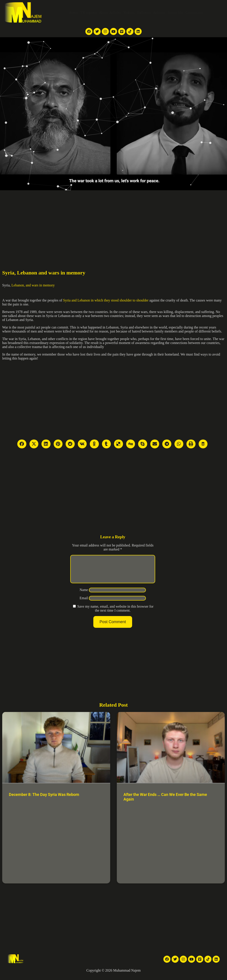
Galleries (144, 13)
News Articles (111, 13)
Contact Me (194, 13)
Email (84, 603)
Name (84, 595)
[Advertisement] (113, 224)
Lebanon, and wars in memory (33, 285)
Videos (129, 13)
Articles (159, 13)
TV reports (89, 13)
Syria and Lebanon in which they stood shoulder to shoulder (106, 300)
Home (73, 13)
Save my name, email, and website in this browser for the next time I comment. (115, 614)
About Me (175, 13)
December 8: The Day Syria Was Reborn (44, 800)
